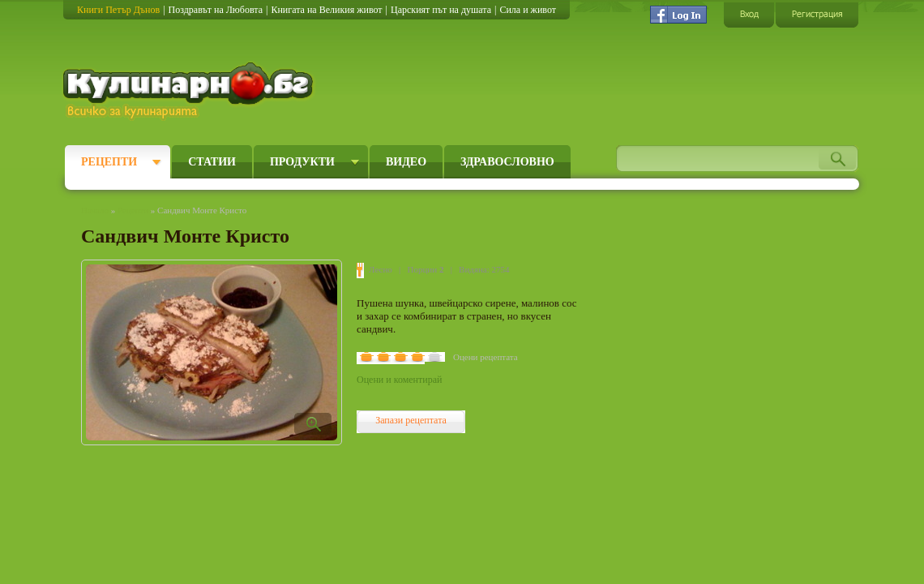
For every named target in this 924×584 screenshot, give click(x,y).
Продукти (302, 162)
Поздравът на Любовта (216, 10)
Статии (212, 162)
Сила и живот (528, 10)
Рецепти (109, 162)
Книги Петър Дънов (118, 10)
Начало (95, 210)
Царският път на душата (441, 10)
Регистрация (817, 14)
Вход (749, 14)
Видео (406, 162)
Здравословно (507, 162)
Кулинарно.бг (190, 91)
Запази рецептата (411, 420)
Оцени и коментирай (399, 380)
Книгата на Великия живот (326, 10)
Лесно (381, 269)
